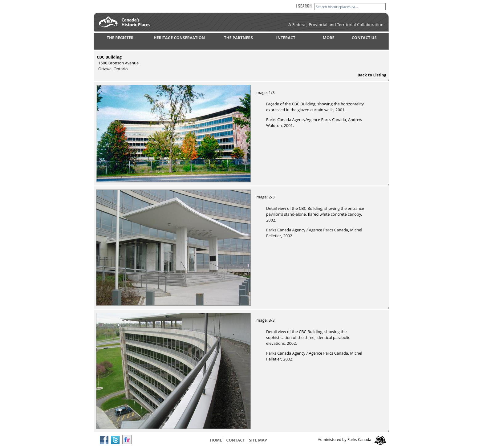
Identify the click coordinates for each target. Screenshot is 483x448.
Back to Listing (372, 75)
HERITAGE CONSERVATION (179, 38)
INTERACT (286, 38)
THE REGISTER (120, 38)
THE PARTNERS (238, 38)
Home (216, 440)
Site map (258, 440)
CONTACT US (364, 38)
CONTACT (235, 440)
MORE (329, 38)
